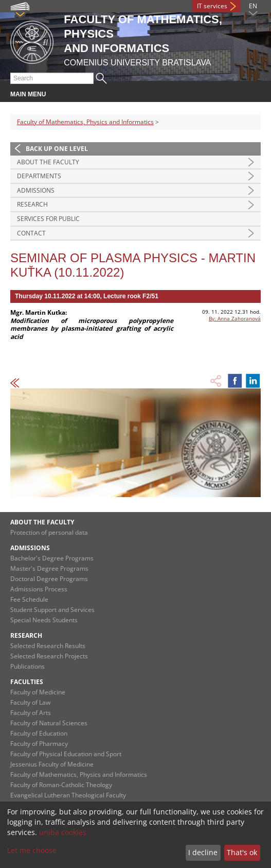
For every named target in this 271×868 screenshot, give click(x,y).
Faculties (27, 682)
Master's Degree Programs (49, 568)
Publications (28, 666)
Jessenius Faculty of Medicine (52, 764)
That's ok (242, 852)
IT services (212, 6)
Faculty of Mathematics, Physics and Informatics (85, 122)
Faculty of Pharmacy (39, 744)
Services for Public (48, 219)
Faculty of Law (30, 702)
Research (32, 204)
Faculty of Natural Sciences (49, 723)
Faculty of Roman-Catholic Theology (61, 785)
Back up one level (57, 149)
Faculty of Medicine (38, 692)
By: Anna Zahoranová (235, 318)
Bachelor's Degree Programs (52, 558)
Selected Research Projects (49, 656)
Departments (39, 176)
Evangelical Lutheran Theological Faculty (68, 795)
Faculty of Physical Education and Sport (66, 754)
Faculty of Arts (31, 713)
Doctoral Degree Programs (49, 579)
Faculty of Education (39, 733)
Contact (31, 233)
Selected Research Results (48, 646)
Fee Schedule (29, 599)
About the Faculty (48, 162)
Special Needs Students (44, 620)
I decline (203, 852)
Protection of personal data (49, 532)
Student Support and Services (52, 610)
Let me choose (32, 850)
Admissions (36, 190)
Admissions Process (39, 589)
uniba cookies (63, 832)
